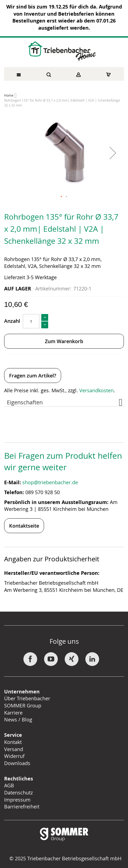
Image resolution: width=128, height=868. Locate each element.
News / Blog (18, 719)
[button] (113, 153)
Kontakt (13, 742)
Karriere (13, 713)
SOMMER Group (23, 705)
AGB (9, 785)
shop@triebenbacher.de (51, 482)
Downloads (17, 763)
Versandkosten (96, 390)
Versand (14, 749)
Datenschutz (18, 793)
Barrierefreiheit (22, 807)
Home (9, 95)
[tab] (64, 401)
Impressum (17, 800)
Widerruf (14, 756)
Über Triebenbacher (27, 698)
